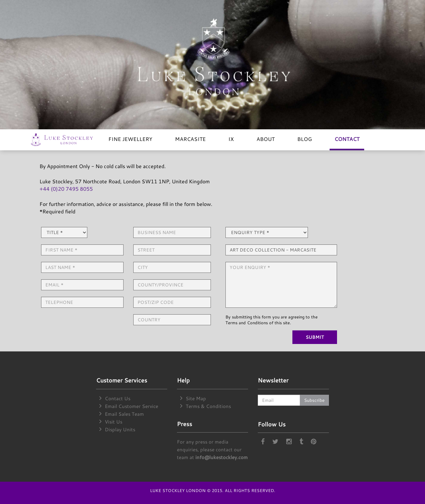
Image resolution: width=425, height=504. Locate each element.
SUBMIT (315, 337)
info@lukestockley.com (222, 457)
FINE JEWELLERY (130, 139)
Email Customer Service (131, 406)
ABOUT (266, 139)
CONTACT (347, 139)
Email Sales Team (124, 414)
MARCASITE (190, 139)
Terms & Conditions (208, 406)
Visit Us (114, 422)
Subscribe (314, 400)
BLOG (305, 139)
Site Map (196, 398)
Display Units (120, 429)
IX (231, 139)
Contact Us (118, 398)
